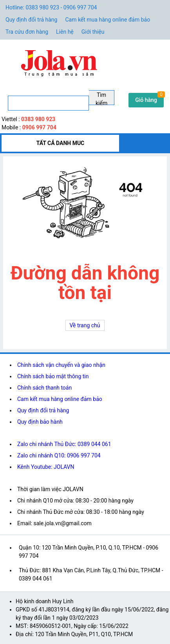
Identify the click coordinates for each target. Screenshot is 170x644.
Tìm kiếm (101, 98)
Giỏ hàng (146, 100)
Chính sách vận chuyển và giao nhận (61, 365)
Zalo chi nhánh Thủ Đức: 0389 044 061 (64, 444)
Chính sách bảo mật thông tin (53, 376)
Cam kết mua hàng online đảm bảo (108, 20)
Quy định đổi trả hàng (31, 20)
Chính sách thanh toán (44, 388)
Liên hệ (65, 32)
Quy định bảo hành (40, 422)
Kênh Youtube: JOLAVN (46, 467)
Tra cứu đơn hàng (27, 32)
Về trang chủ (85, 325)
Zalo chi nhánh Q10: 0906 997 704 (59, 455)
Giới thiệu (93, 32)
